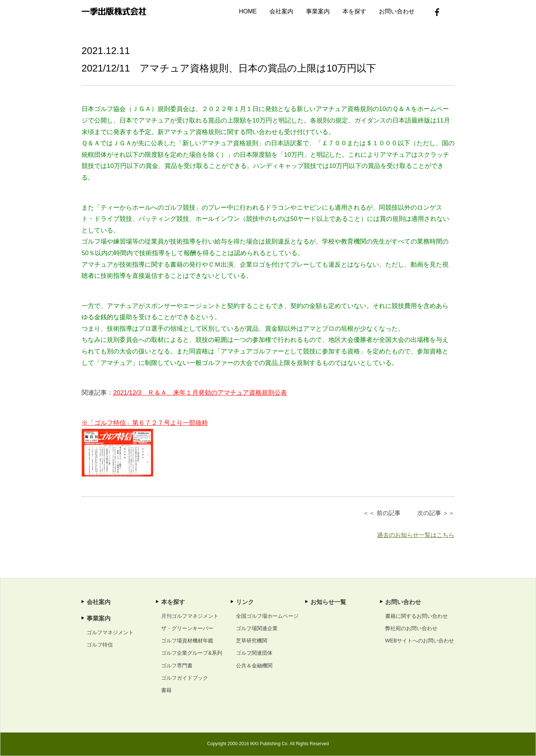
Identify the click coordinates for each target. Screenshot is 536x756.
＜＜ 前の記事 (382, 513)
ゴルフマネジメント (110, 632)
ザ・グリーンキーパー (187, 628)
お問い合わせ (397, 11)
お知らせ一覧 (328, 602)
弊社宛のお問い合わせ (411, 628)
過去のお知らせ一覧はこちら (416, 535)
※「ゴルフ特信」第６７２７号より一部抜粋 (145, 423)
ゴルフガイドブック (185, 678)
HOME (248, 11)
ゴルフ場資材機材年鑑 (187, 641)
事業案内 (318, 11)
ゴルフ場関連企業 (257, 628)
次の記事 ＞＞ (436, 513)
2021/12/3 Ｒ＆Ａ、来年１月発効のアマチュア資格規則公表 (200, 393)
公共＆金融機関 (254, 666)
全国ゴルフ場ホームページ (267, 616)
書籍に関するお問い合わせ (417, 616)
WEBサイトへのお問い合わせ (420, 641)
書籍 (166, 690)
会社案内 (281, 11)
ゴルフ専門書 (177, 666)
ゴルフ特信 (100, 645)
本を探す (354, 11)
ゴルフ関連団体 (254, 653)
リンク (245, 602)
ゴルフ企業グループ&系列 (192, 653)
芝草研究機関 (252, 641)
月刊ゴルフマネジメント (190, 616)
